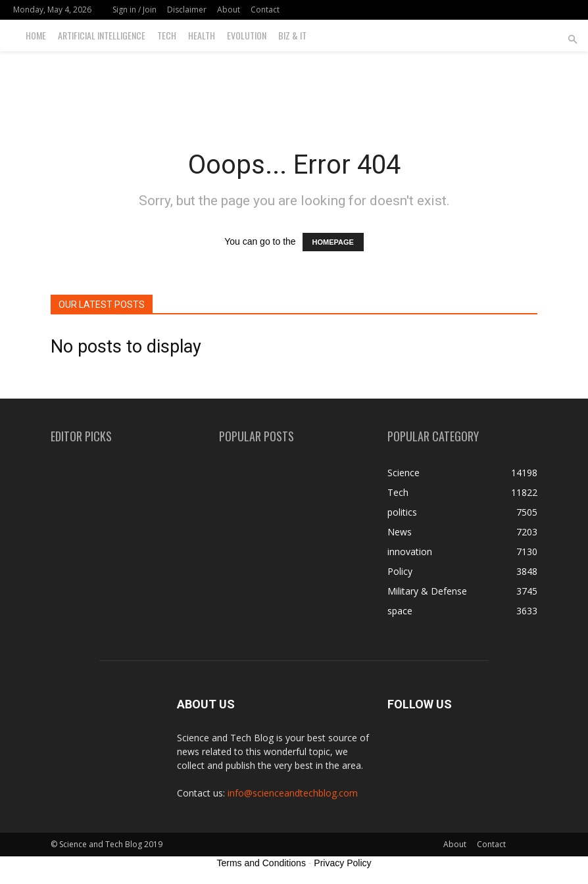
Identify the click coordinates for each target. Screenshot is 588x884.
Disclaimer (187, 10)
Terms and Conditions (261, 863)
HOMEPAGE (333, 242)
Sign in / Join (135, 10)
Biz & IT (292, 35)
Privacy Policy (342, 863)
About (229, 10)
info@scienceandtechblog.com (293, 793)
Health (202, 35)
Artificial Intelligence (102, 35)
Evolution (247, 35)
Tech (167, 35)
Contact (265, 10)
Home (36, 35)
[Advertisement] (294, 80)
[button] (572, 40)
